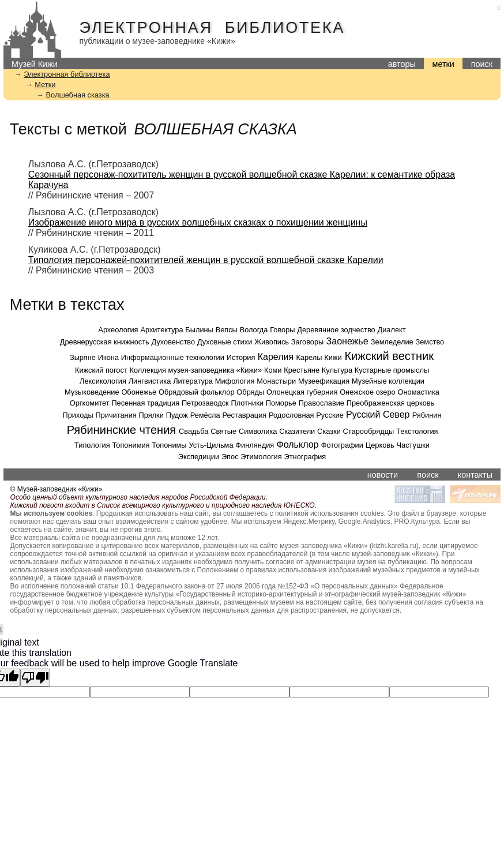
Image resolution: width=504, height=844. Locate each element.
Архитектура (161, 330)
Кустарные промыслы (392, 370)
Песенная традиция (145, 403)
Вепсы (227, 330)
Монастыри (276, 381)
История (241, 357)
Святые (223, 431)
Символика (258, 431)
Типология (92, 445)
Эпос (230, 457)
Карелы (309, 357)
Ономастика (419, 392)
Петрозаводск (205, 403)
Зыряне (83, 357)
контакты (475, 475)
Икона (108, 357)
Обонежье (139, 392)
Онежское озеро (368, 392)
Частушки (413, 445)
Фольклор (298, 444)
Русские (330, 415)
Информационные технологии (173, 357)
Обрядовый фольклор (197, 392)
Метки (45, 85)
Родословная (291, 415)
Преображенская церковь (390, 403)
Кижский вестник (389, 356)
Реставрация (244, 415)
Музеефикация (324, 381)
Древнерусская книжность (105, 342)
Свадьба (193, 431)
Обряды (250, 392)
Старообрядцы (369, 431)
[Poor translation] (35, 678)
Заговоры (307, 342)
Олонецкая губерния (302, 392)
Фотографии (342, 445)
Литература (193, 381)
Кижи (333, 357)
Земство (430, 342)
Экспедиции (199, 457)
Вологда (254, 330)
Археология (118, 330)
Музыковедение (92, 392)
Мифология (235, 381)
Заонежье (347, 341)
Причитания (116, 415)
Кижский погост (101, 370)
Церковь (380, 445)
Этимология (261, 457)
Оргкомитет (90, 403)
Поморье (281, 403)
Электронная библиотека (212, 28)
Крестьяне (302, 370)
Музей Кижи (35, 64)
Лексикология (103, 381)
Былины (199, 330)
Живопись (272, 342)
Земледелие (392, 342)
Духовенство (174, 342)
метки (443, 64)
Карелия (276, 357)
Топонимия (131, 445)
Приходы (78, 415)
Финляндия (255, 445)
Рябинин (427, 415)
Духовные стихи (225, 342)
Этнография (305, 457)
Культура (337, 370)
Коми (273, 370)
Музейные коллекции (388, 381)
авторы (402, 64)
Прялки (151, 415)
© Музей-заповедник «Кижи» (57, 489)
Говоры (282, 330)
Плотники (247, 403)
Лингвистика (150, 381)
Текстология (417, 431)
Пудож (177, 415)
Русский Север (378, 415)
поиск (482, 64)
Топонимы (169, 445)
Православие (321, 403)
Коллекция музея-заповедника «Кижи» (196, 370)
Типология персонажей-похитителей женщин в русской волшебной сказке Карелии (206, 260)
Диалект (392, 330)
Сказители (297, 431)
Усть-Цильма (211, 445)
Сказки (329, 431)
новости (383, 475)
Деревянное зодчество (336, 330)
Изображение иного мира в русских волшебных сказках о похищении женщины (198, 222)
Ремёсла (205, 415)
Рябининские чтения (122, 430)
